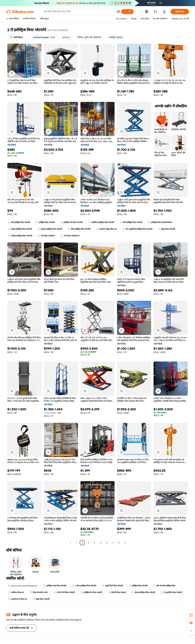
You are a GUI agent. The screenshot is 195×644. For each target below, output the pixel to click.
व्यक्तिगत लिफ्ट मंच (16, 592)
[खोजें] (127, 12)
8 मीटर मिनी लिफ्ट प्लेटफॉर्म (64, 592)
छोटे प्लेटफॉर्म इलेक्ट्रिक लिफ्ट (164, 586)
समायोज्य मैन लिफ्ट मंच (17, 599)
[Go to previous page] (70, 543)
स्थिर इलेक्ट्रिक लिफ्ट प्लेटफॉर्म (79, 229)
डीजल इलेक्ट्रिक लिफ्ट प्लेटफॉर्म (143, 592)
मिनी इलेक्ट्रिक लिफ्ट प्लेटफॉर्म (131, 222)
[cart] (156, 12)
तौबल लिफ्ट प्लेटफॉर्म (41, 599)
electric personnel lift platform (23, 586)
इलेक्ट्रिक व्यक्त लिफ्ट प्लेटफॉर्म (55, 586)
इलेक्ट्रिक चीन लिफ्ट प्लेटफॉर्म (72, 222)
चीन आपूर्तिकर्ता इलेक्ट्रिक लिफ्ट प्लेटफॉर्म (137, 229)
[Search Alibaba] (79, 12)
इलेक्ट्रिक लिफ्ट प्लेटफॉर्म (45, 222)
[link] (191, 615)
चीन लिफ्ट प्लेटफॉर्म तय (70, 236)
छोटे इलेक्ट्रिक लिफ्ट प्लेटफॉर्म (19, 222)
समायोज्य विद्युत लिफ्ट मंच (106, 229)
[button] (118, 12)
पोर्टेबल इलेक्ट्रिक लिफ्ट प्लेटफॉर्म (20, 236)
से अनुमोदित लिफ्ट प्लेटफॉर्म (171, 592)
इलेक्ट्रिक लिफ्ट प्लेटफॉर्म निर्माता (160, 222)
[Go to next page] (125, 543)
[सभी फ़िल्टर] (16, 37)
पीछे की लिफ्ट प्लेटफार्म (117, 592)
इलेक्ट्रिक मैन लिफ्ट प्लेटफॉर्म (91, 592)
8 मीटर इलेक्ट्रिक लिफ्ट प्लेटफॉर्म (84, 586)
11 (119, 543)
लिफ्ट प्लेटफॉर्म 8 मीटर (39, 592)
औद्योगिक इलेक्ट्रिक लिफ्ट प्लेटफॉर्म (101, 222)
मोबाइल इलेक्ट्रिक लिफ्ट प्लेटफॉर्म (50, 229)
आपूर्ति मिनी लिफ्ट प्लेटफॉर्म (112, 586)
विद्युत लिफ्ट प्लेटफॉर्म (167, 229)
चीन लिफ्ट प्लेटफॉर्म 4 (47, 236)
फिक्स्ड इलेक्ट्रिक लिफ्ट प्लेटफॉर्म (20, 229)
